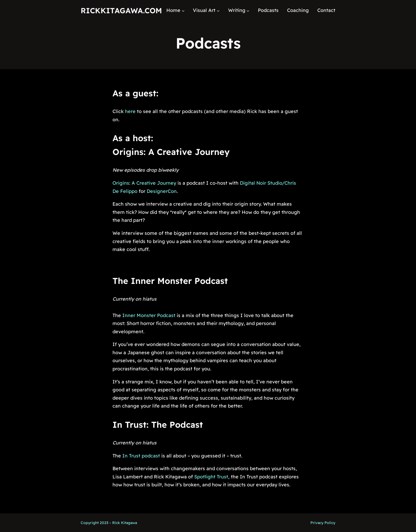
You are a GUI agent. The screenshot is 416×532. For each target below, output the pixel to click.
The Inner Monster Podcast (170, 281)
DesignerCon (162, 191)
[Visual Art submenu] (218, 10)
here (130, 111)
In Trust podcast (140, 456)
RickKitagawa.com (121, 10)
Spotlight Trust (211, 477)
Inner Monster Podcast (149, 315)
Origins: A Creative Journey (171, 152)
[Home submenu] (183, 10)
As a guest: (135, 93)
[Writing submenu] (248, 10)
